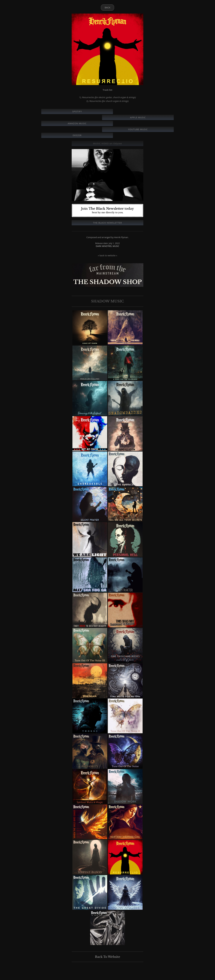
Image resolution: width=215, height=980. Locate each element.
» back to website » (107, 255)
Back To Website (108, 957)
